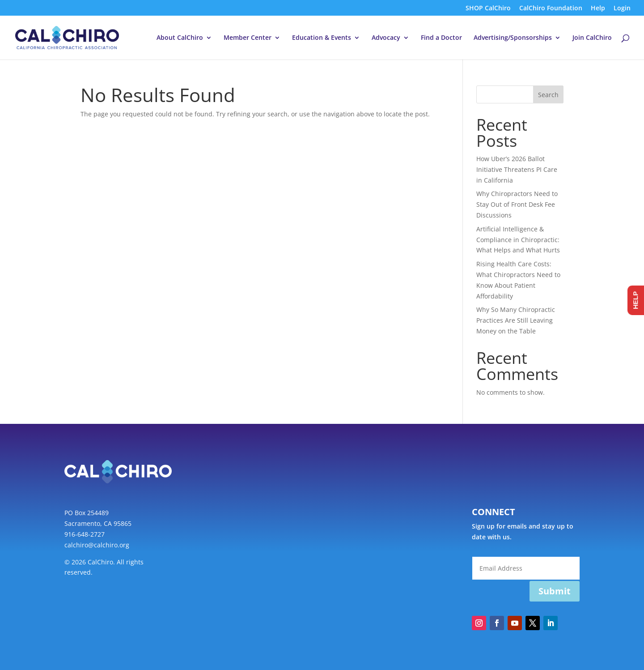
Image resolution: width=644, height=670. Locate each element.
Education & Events (322, 38)
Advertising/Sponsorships (513, 38)
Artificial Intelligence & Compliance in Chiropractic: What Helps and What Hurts (518, 240)
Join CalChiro (592, 38)
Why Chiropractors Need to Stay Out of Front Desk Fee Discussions (517, 204)
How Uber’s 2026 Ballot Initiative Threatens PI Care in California (517, 169)
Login (622, 9)
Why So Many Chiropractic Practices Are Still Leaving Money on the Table (516, 320)
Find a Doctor (441, 38)
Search (548, 95)
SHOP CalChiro (488, 9)
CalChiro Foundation (551, 9)
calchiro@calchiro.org (97, 545)
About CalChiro (180, 38)
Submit (555, 591)
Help (598, 9)
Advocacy (386, 38)
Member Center (248, 38)
